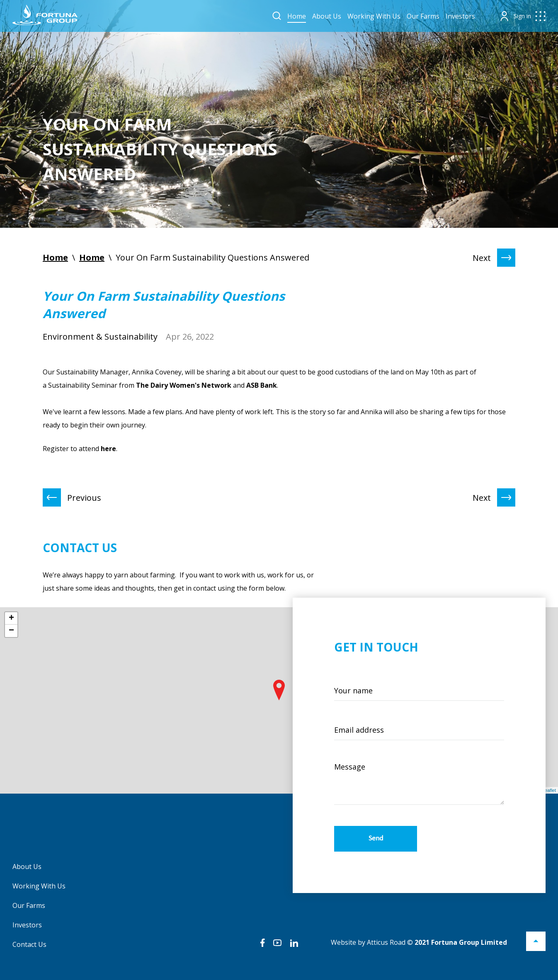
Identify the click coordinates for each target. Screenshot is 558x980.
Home (297, 16)
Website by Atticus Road (368, 942)
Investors (460, 16)
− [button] (11, 631)
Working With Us (374, 16)
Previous (72, 497)
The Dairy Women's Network (184, 385)
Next (494, 258)
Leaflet (549, 790)
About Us (327, 16)
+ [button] (11, 618)
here (108, 449)
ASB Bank (262, 385)
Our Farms (423, 16)
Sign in (522, 16)
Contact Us (29, 944)
